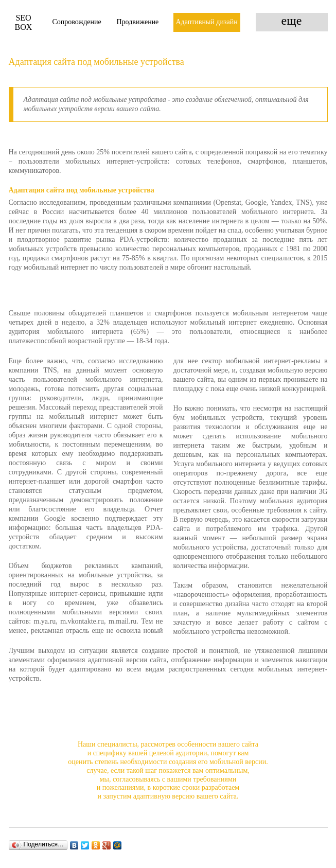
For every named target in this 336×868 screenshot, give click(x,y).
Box (24, 22)
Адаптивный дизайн (207, 22)
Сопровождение (77, 22)
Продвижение (138, 22)
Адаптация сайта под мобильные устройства (96, 62)
